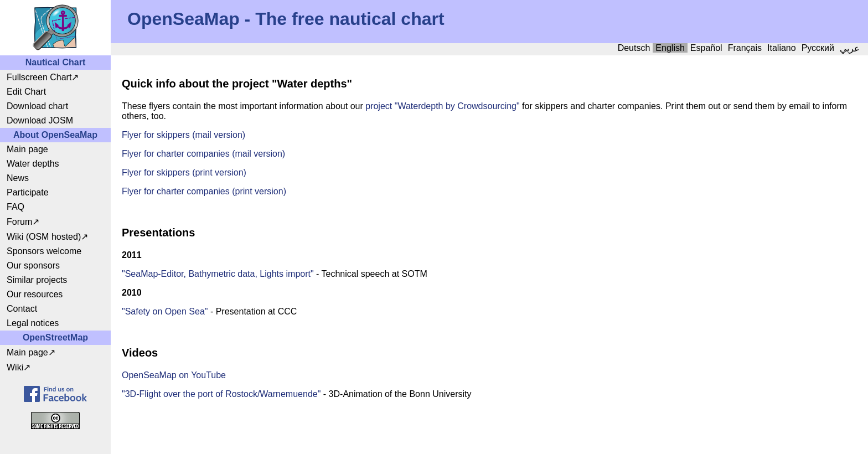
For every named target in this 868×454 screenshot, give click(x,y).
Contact (22, 309)
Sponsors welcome (44, 251)
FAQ (15, 207)
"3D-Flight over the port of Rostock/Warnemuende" (221, 394)
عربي (850, 48)
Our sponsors (33, 265)
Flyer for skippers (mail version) (184, 135)
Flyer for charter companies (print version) (204, 191)
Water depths (33, 164)
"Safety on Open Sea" (165, 311)
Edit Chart (26, 92)
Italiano (782, 48)
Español (706, 48)
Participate (28, 192)
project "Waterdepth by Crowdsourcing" (441, 106)
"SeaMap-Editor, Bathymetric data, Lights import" (218, 274)
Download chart (37, 106)
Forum (19, 222)
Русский (818, 48)
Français (745, 48)
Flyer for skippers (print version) (184, 172)
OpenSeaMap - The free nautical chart (286, 19)
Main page (27, 149)
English (670, 48)
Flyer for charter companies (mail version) (203, 154)
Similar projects (37, 280)
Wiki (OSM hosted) (44, 237)
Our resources (35, 294)
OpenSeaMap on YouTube (174, 375)
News (18, 178)
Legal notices (33, 323)
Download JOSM (40, 120)
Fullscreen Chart (39, 77)
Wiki (15, 367)
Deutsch (634, 48)
